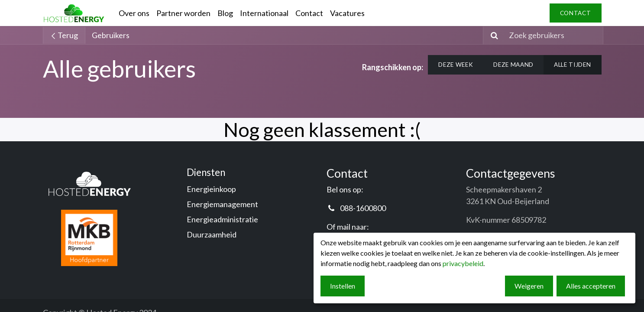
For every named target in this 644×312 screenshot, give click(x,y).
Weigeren (529, 286)
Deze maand (513, 65)
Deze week (456, 65)
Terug (64, 35)
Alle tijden (572, 65)
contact (576, 13)
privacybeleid (463, 263)
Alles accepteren (591, 286)
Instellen (343, 286)
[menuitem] (134, 13)
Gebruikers (111, 35)
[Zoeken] (492, 35)
